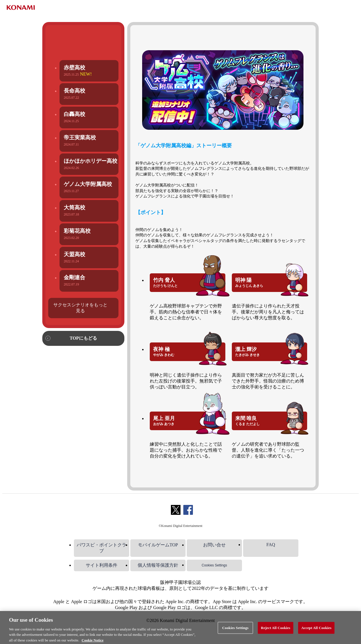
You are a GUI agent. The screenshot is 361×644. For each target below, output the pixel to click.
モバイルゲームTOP (158, 545)
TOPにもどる (83, 338)
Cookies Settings (214, 565)
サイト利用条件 (102, 565)
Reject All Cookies (276, 631)
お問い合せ (214, 545)
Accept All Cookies (316, 631)
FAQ (271, 545)
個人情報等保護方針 (158, 565)
